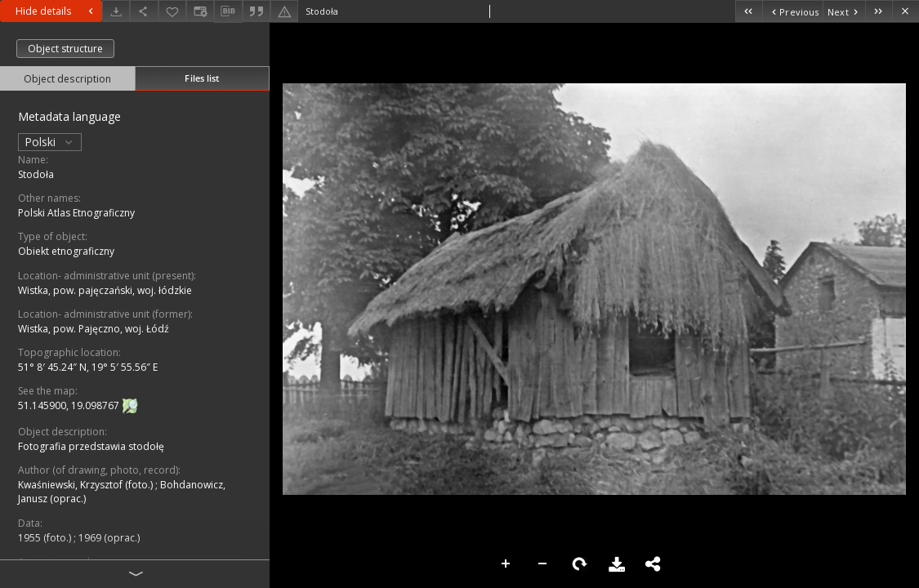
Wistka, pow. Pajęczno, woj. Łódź (94, 329)
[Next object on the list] (844, 11)
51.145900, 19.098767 (70, 405)
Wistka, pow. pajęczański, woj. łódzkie (105, 290)
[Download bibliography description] (228, 11)
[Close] (906, 11)
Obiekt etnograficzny (66, 251)
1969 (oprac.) (109, 538)
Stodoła (36, 174)
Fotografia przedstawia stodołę (91, 446)
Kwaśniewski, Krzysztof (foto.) (87, 485)
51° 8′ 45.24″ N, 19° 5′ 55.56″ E (88, 367)
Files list (202, 78)
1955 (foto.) (46, 538)
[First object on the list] (749, 11)
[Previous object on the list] (792, 11)
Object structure (65, 49)
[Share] (144, 11)
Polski (50, 142)
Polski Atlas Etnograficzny (76, 213)
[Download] (116, 11)
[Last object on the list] (879, 11)
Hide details (56, 11)
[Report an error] (284, 11)
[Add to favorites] (172, 11)
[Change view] (200, 11)
